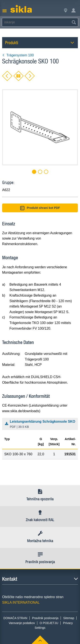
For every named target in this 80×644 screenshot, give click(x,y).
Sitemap (69, 618)
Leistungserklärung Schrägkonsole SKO (41, 424)
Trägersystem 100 (18, 55)
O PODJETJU (49, 623)
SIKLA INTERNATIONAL (21, 603)
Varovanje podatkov (22, 623)
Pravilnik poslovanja (45, 618)
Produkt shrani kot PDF (40, 208)
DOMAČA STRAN (15, 618)
